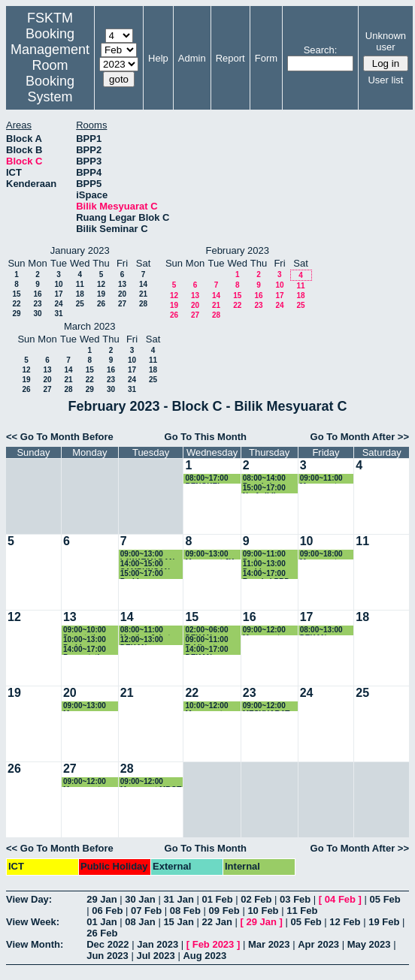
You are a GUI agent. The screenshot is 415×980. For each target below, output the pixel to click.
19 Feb (384, 922)
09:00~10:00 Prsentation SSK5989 (85, 630)
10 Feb (263, 911)
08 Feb (185, 911)
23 (37, 304)
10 (58, 284)
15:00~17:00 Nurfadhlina (264, 488)
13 (122, 284)
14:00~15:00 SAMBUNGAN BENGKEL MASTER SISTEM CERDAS (151, 564)
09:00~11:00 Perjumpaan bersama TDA (267, 555)
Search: (321, 50)
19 (101, 294)
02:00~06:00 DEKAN (206, 630)
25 (80, 304)
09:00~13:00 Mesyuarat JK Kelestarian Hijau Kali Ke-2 (211, 555)
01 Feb (217, 899)
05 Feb (385, 899)
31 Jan (178, 899)
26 (101, 304)
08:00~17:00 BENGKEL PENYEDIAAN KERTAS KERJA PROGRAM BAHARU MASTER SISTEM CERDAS (210, 479)
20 (122, 294)
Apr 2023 (318, 944)
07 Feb (146, 911)
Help (158, 58)
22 (16, 304)
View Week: (33, 922)
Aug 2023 (204, 956)
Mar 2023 (269, 944)
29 (16, 314)
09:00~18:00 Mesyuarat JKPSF (321, 555)
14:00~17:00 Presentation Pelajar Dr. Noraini (86, 650)
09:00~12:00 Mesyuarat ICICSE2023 (264, 630)
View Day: (29, 899)
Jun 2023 (108, 956)
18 (80, 294)
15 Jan (178, 922)
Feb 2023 (214, 944)
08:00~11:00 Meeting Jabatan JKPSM (150, 630)
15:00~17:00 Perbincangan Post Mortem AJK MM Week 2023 (151, 574)
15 (16, 294)
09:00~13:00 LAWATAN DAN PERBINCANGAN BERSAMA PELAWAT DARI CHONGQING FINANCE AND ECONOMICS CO (151, 555)
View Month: (35, 944)
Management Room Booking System (50, 73)
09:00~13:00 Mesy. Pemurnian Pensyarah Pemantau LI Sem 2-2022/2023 (85, 706)
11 (80, 284)
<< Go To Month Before (60, 437)
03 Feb (295, 899)
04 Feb (340, 899)
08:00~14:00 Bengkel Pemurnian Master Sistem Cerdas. (268, 479)
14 (143, 284)
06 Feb (107, 911)
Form (266, 58)
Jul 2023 (155, 956)
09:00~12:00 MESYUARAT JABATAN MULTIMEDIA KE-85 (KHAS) (268, 706)
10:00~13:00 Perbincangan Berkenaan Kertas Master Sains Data (88, 640)
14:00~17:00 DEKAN (206, 650)
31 (58, 314)
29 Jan (101, 899)
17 (58, 294)
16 (37, 294)
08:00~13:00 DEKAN (321, 630)
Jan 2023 (158, 944)
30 (37, 314)
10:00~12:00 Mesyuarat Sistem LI (206, 706)
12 (101, 284)
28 (143, 304)
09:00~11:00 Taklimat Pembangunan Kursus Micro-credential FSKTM (211, 640)
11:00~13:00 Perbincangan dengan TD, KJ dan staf (269, 564)
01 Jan (101, 922)
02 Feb (256, 899)
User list (385, 80)
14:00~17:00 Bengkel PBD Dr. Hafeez (267, 574)
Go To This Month (206, 437)
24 (58, 304)
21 (143, 294)
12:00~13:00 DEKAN (142, 640)
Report (230, 58)
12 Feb (345, 922)
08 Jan (140, 922)
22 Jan (217, 922)
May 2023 (369, 944)
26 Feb (102, 933)
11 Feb (302, 911)
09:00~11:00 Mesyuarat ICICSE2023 (321, 479)
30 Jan (140, 899)
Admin (192, 58)
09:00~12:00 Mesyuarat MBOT (85, 782)
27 (122, 304)
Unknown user (386, 41)
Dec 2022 (108, 944)
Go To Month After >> (360, 437)
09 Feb (224, 911)
